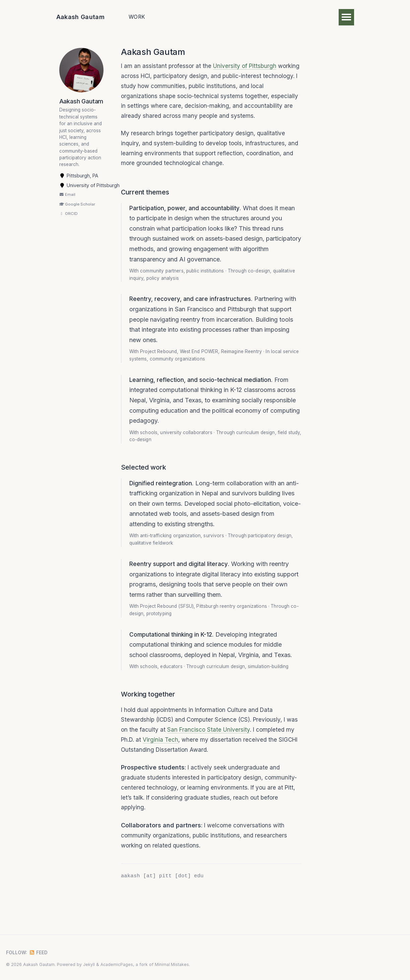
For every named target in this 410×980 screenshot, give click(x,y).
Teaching (221, 17)
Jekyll (89, 964)
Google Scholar (77, 213)
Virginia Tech (173, 771)
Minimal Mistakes (172, 964)
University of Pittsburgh (247, 66)
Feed (40, 952)
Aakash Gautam (81, 17)
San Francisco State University (223, 760)
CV (250, 17)
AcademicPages (117, 964)
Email (67, 203)
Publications (176, 17)
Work (137, 17)
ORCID (69, 223)
